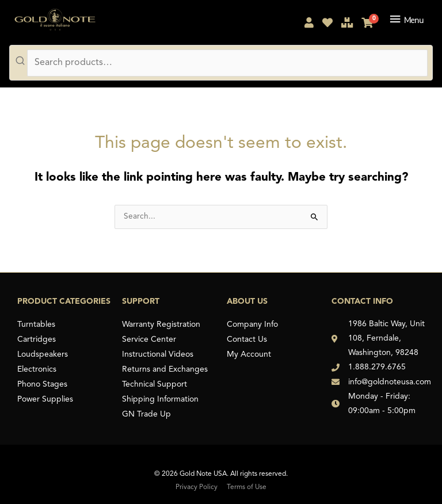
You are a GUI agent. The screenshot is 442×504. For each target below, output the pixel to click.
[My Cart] (367, 24)
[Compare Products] (347, 24)
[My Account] (309, 24)
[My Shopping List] (327, 24)
